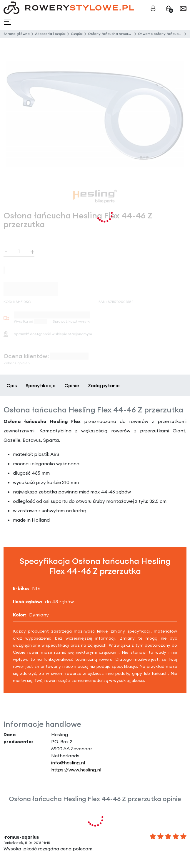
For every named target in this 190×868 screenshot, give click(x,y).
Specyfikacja (41, 385)
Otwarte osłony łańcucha (160, 34)
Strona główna (17, 34)
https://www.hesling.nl (76, 770)
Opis (12, 385)
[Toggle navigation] (8, 22)
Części (77, 34)
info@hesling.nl (68, 763)
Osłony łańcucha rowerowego (114, 34)
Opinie (72, 385)
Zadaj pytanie (104, 385)
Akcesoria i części (50, 34)
